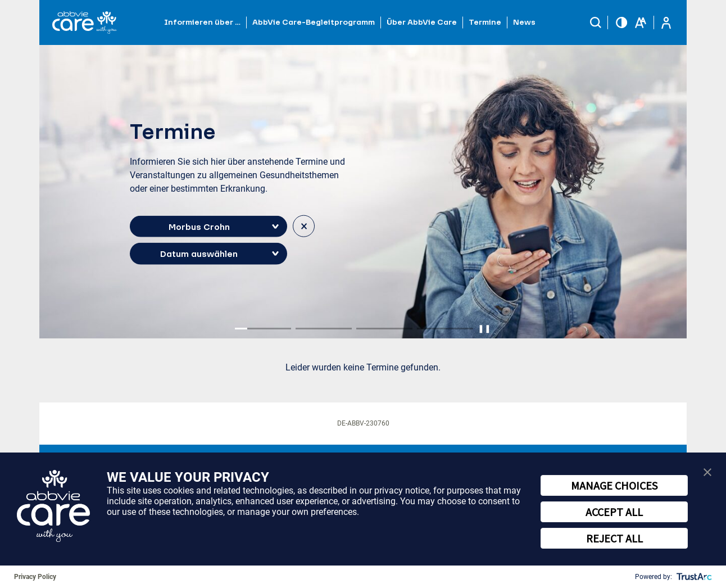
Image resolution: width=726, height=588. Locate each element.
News (524, 22)
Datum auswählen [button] (199, 254)
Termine (485, 22)
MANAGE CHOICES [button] (614, 485)
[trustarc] (693, 577)
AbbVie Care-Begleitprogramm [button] (314, 22)
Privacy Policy (35, 577)
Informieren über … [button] (202, 22)
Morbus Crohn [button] (199, 226)
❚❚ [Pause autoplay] (484, 328)
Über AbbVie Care (422, 22)
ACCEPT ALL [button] (614, 512)
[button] (596, 22)
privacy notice (402, 490)
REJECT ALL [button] (614, 538)
